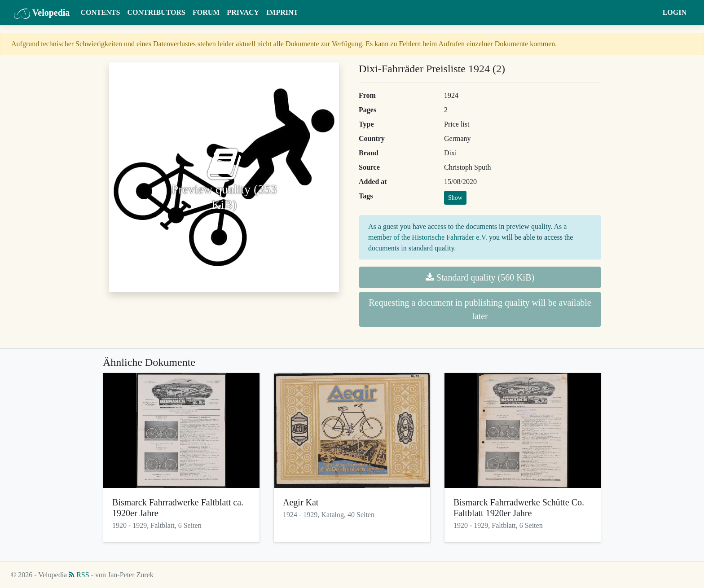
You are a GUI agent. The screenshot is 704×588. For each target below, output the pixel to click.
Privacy (243, 12)
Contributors (156, 12)
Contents (100, 12)
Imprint (282, 12)
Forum (206, 12)
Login (675, 12)
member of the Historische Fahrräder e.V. (428, 237)
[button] (650, 13)
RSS (79, 575)
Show (455, 198)
